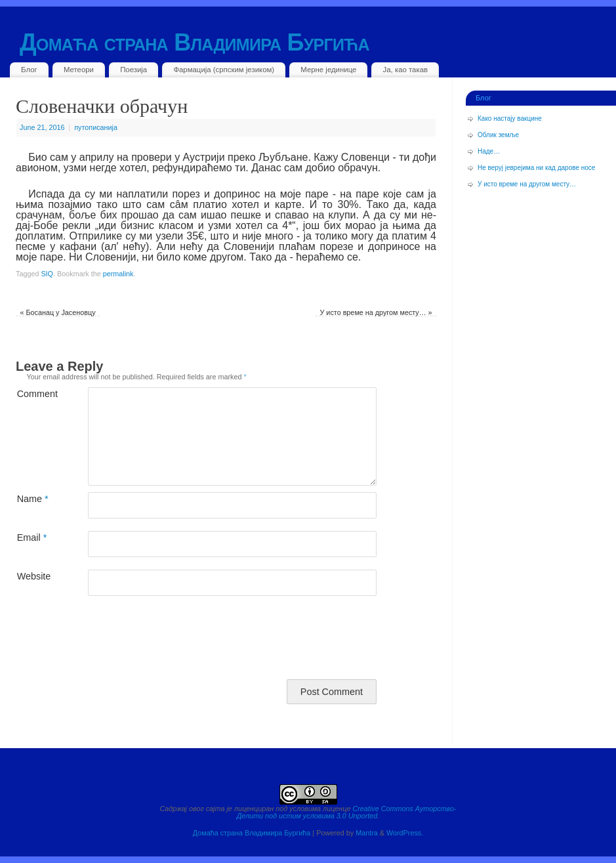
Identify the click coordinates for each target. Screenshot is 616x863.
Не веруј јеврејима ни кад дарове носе (536, 168)
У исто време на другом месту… (376, 312)
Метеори (79, 70)
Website (34, 576)
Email (32, 537)
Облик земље (498, 135)
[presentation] (115, 641)
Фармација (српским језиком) (224, 70)
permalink (118, 274)
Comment (34, 393)
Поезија (133, 70)
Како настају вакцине (510, 118)
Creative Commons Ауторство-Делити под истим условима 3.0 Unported (347, 812)
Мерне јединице (328, 70)
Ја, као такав (405, 70)
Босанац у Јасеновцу (57, 312)
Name (33, 498)
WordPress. (405, 833)
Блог (29, 70)
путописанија (96, 127)
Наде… (489, 151)
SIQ (47, 274)
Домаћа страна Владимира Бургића (195, 42)
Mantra (367, 833)
